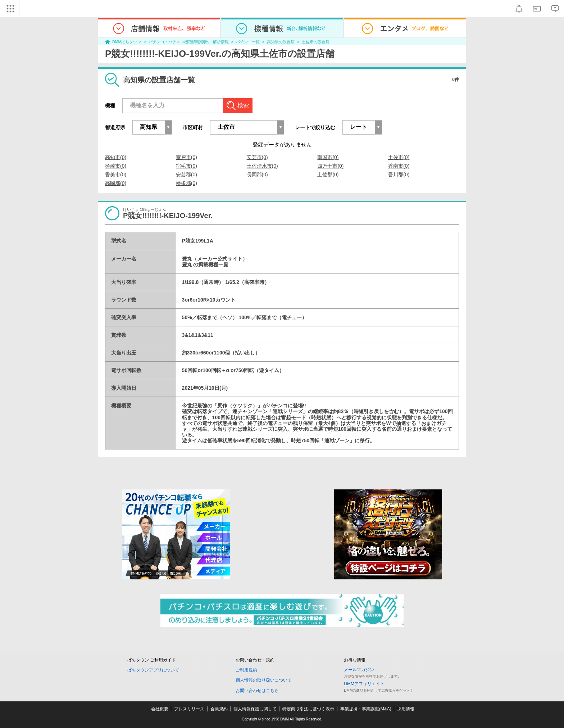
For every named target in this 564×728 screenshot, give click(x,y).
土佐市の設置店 (316, 42)
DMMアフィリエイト (364, 684)
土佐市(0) (399, 157)
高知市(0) (116, 157)
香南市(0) (399, 166)
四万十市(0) (330, 166)
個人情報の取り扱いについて (264, 680)
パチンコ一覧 (248, 42)
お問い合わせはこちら (257, 691)
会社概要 (160, 709)
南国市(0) (328, 157)
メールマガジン (359, 670)
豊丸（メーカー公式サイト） (215, 259)
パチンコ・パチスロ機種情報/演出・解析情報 (189, 42)
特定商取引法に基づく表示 (308, 709)
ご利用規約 (246, 670)
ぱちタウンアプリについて (153, 670)
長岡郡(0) (257, 175)
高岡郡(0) (116, 183)
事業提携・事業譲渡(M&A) (366, 709)
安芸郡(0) (187, 175)
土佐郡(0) (328, 175)
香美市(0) (116, 175)
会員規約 (219, 709)
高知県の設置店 (281, 42)
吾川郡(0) (399, 175)
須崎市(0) (116, 166)
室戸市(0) (187, 157)
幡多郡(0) (187, 183)
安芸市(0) (257, 157)
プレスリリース (189, 709)
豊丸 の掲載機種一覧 (205, 264)
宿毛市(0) (187, 166)
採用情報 (406, 709)
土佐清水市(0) (262, 166)
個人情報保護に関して (255, 709)
